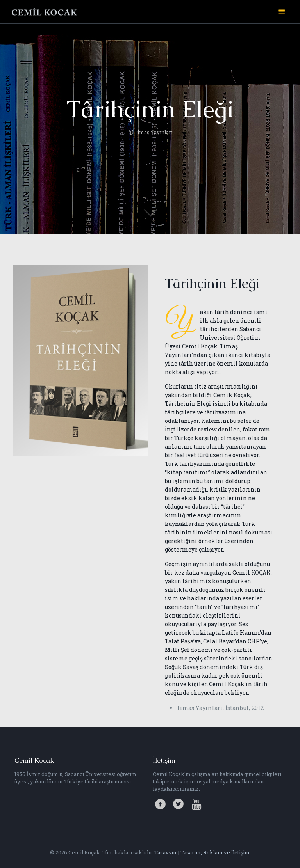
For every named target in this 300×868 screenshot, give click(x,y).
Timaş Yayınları (154, 132)
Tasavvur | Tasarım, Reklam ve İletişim (202, 852)
